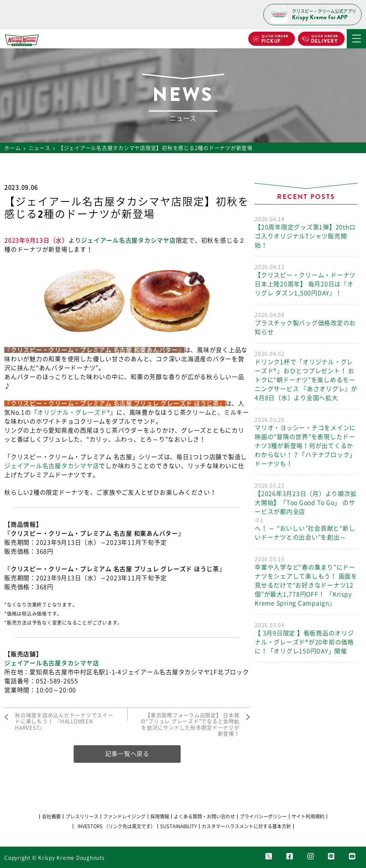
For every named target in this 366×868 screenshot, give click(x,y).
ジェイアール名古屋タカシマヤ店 (128, 240)
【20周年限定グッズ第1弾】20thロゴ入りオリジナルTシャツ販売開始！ (306, 232)
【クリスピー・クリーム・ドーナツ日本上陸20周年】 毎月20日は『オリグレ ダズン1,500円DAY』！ (306, 280)
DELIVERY (324, 39)
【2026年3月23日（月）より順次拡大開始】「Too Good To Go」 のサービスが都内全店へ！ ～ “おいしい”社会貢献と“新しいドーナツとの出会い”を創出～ (306, 511)
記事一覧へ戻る (127, 754)
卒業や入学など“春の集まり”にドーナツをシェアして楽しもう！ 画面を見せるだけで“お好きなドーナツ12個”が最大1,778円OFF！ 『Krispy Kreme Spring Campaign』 (306, 581)
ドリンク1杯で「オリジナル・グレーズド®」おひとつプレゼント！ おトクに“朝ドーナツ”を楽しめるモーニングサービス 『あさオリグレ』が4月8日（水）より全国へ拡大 (306, 375)
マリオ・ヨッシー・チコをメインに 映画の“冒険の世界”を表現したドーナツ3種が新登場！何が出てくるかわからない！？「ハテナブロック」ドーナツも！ (306, 441)
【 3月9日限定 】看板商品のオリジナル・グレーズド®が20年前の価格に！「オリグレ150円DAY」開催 (306, 638)
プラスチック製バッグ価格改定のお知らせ (306, 323)
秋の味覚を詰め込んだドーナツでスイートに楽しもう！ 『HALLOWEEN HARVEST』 (64, 721)
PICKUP (274, 39)
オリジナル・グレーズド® (74, 412)
